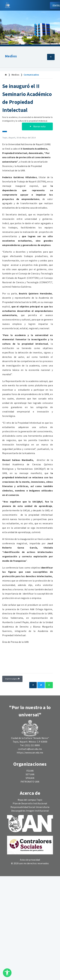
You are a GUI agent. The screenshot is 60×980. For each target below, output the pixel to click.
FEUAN (30, 771)
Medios (11, 56)
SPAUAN (30, 778)
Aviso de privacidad (30, 860)
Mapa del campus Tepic (30, 800)
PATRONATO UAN (30, 782)
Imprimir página (12, 679)
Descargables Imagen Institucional (30, 811)
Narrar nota (37, 127)
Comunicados (31, 75)
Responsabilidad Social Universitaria (30, 807)
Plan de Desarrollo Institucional (30, 804)
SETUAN (30, 774)
